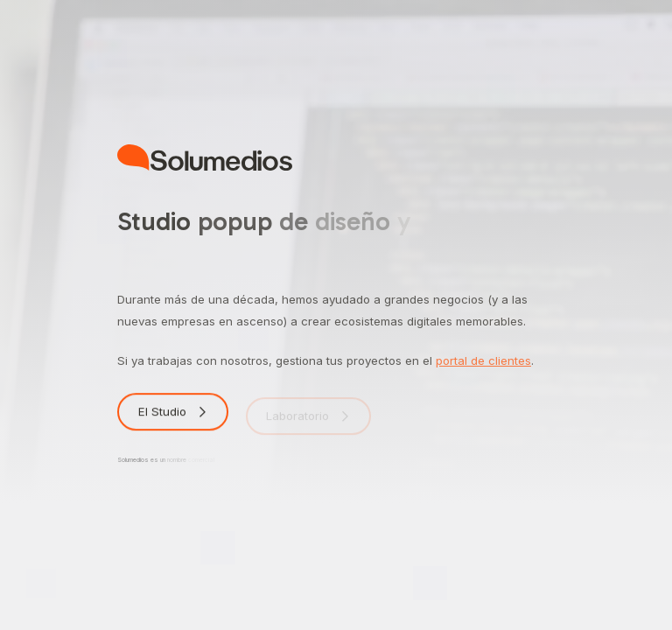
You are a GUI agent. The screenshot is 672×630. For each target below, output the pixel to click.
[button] (173, 415)
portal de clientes (483, 360)
